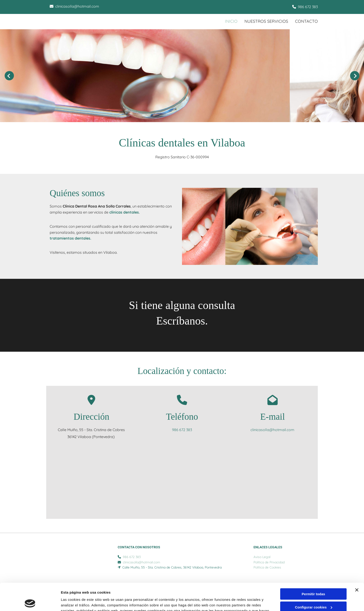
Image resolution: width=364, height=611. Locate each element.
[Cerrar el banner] (357, 563)
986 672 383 (308, 7)
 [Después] (355, 76)
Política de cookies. (179, 589)
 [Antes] (9, 76)
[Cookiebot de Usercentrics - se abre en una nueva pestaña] (30, 602)
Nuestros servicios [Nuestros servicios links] (266, 21)
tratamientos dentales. (70, 238)
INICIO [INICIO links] (231, 21)
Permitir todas (314, 567)
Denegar (313, 593)
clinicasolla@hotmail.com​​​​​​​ (77, 6)
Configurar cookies (314, 580)
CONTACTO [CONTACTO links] (306, 21)
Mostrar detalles (74, 602)
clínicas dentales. (125, 212)
